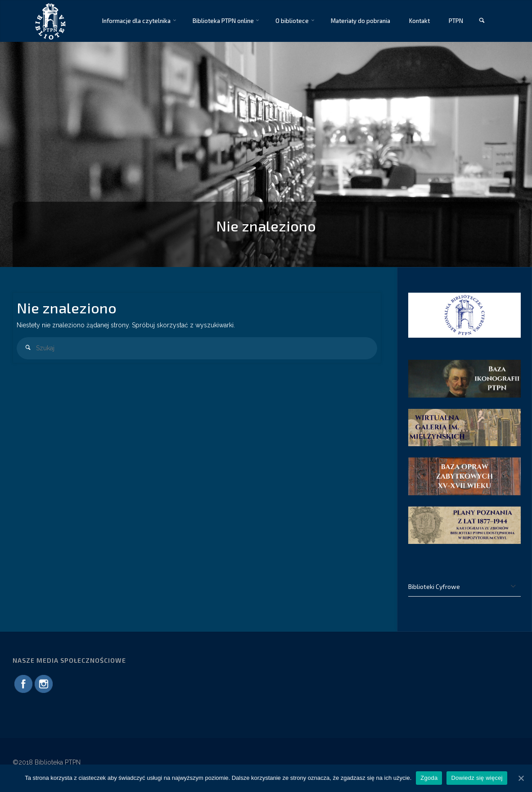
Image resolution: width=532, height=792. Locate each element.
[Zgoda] (521, 778)
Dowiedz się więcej (477, 778)
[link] (482, 21)
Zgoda (429, 778)
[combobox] (197, 348)
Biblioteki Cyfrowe (434, 586)
